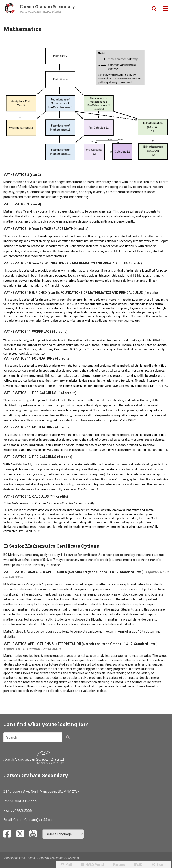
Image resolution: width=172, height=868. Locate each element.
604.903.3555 (26, 801)
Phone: (9, 801)
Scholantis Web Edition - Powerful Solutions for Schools (42, 858)
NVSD (138, 865)
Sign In (161, 865)
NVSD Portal (95, 865)
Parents (119, 865)
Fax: (7, 810)
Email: (8, 820)
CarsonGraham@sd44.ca (32, 820)
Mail (69, 865)
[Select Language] (63, 834)
